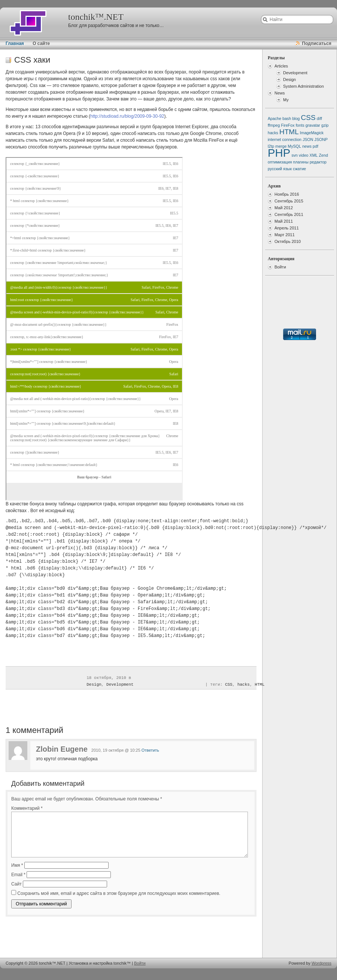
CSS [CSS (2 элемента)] (308, 118)
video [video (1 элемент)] (303, 155)
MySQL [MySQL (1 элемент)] (295, 146)
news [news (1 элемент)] (307, 146)
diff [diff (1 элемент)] (319, 118)
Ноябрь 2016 (287, 194)
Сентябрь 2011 (289, 214)
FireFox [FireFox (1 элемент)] (288, 125)
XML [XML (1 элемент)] (314, 155)
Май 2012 (284, 208)
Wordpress (321, 963)
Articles (281, 66)
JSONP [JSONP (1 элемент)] (321, 139)
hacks (244, 684)
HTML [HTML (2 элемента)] (289, 132)
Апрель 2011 (287, 228)
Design (94, 684)
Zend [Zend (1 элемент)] (324, 155)
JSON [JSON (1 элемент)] (308, 139)
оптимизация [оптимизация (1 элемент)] (280, 162)
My (286, 100)
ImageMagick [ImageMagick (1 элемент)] (312, 133)
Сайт (16, 884)
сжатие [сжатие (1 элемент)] (299, 169)
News (280, 93)
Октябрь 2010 (288, 241)
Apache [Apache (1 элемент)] (274, 118)
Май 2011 (284, 221)
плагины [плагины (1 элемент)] (301, 162)
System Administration (303, 86)
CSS (229, 684)
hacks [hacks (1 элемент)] (273, 133)
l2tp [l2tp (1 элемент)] (271, 146)
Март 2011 (285, 235)
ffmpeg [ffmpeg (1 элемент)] (274, 125)
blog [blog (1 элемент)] (296, 118)
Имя (17, 865)
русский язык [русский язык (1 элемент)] (280, 169)
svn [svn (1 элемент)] (295, 155)
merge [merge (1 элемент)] (281, 146)
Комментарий (27, 808)
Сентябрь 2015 (289, 201)
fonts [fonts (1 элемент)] (300, 125)
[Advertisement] (92, 934)
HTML (259, 684)
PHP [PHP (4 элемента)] (279, 153)
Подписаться (317, 43)
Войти (280, 267)
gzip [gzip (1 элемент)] (325, 125)
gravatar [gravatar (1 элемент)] (313, 125)
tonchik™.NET (96, 17)
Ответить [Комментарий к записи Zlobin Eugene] (150, 750)
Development (120, 684)
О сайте (41, 43)
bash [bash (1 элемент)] (287, 118)
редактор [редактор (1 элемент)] (318, 162)
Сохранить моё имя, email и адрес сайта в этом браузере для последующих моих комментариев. (119, 893)
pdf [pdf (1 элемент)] (315, 146)
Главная (15, 43)
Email (18, 875)
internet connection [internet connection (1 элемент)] (285, 139)
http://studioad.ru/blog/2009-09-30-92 (127, 116)
